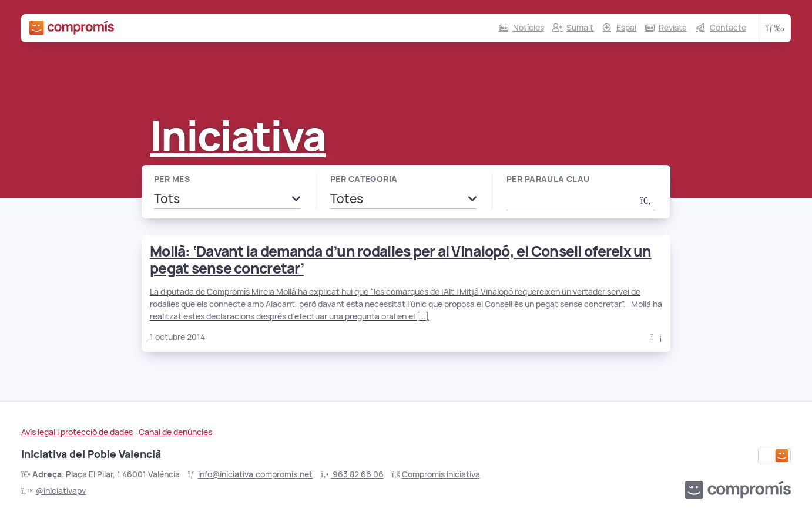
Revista (673, 28)
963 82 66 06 (357, 474)
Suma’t (580, 28)
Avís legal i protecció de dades (77, 432)
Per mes (172, 179)
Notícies (529, 28)
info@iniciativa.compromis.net (255, 474)
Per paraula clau (548, 179)
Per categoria (364, 179)
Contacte (728, 28)
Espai (626, 28)
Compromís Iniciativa (441, 474)
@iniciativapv (61, 491)
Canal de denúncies (175, 432)
